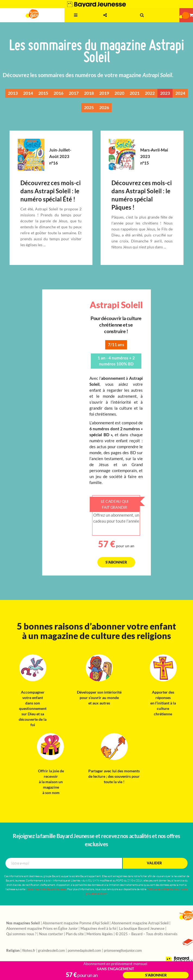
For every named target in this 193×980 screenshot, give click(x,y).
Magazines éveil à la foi (98, 929)
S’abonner (156, 975)
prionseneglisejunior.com (123, 951)
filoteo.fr (29, 951)
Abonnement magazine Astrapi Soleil (140, 923)
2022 (150, 93)
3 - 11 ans (54, 20)
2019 (104, 93)
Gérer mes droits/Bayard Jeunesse (46, 889)
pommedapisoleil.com (84, 951)
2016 (58, 93)
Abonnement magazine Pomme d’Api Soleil (76, 923)
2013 (13, 93)
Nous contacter (51, 934)
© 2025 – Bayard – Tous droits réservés (147, 934)
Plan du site (75, 934)
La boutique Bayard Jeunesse (142, 929)
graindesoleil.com (52, 951)
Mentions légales (100, 934)
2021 (135, 93)
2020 (119, 93)
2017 (74, 93)
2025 (89, 108)
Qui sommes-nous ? (21, 934)
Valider (154, 863)
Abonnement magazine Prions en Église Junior (42, 929)
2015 (43, 93)
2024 (180, 93)
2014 (28, 93)
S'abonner (116, 562)
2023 (165, 93)
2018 (89, 93)
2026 (104, 108)
